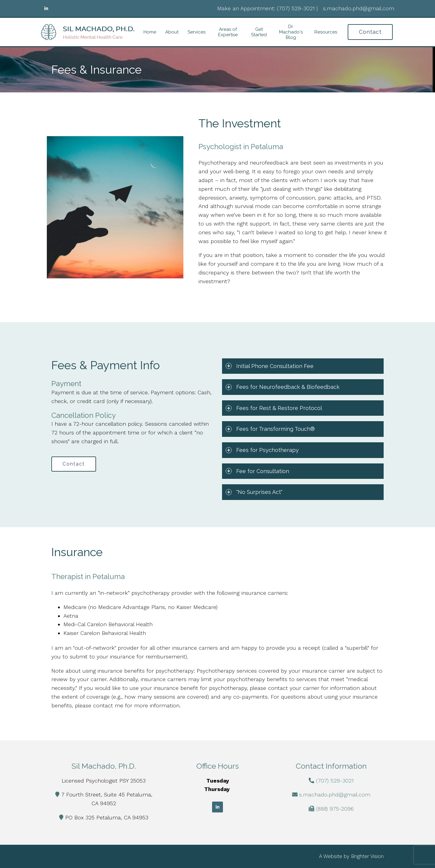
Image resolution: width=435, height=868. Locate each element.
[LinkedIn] (46, 8)
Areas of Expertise (228, 32)
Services (197, 32)
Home (150, 32)
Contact (370, 32)
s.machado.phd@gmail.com (335, 794)
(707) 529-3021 (335, 781)
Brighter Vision (367, 856)
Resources (326, 32)
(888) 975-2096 (335, 809)
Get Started (259, 32)
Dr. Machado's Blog (291, 32)
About (172, 32)
